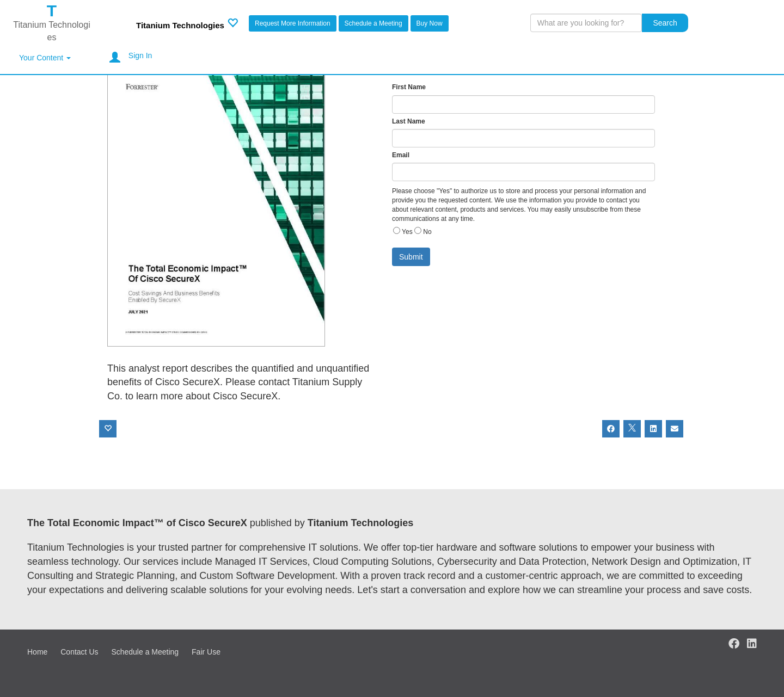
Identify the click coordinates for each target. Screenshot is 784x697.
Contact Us (79, 652)
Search (665, 23)
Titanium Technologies (180, 25)
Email (401, 155)
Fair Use (206, 652)
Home (37, 652)
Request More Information (293, 23)
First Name (409, 87)
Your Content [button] (45, 58)
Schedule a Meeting (373, 23)
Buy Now (430, 23)
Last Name (409, 121)
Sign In (140, 55)
